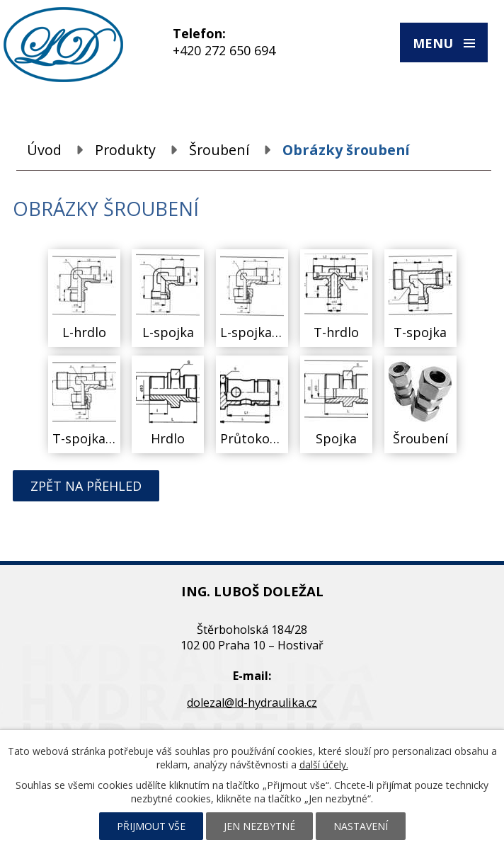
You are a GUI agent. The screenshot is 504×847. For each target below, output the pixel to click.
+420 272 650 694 (224, 50)
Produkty (125, 150)
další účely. (324, 764)
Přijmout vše (151, 826)
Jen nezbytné (259, 826)
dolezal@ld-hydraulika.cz (252, 703)
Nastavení (361, 826)
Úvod (44, 150)
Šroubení (219, 150)
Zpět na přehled (86, 486)
